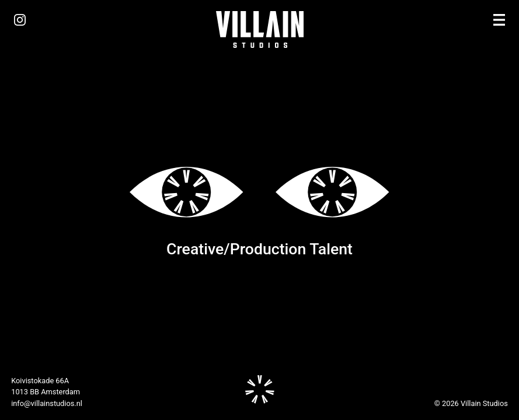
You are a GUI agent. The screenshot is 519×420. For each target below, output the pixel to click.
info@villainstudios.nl (47, 403)
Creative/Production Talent (259, 249)
